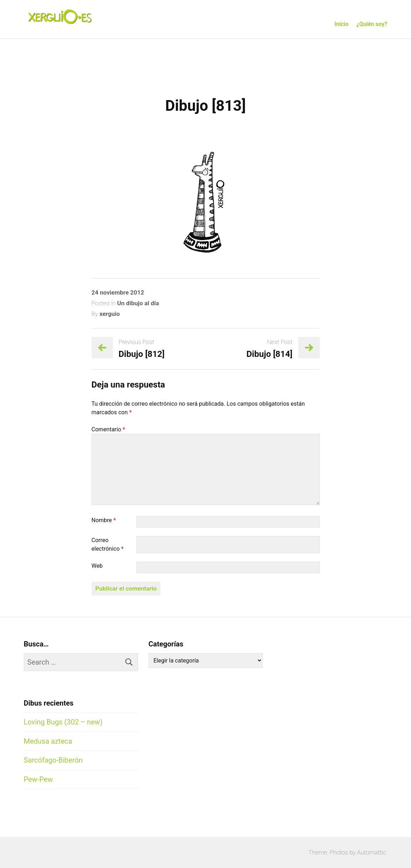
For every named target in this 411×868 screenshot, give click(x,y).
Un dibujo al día (138, 303)
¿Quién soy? (372, 24)
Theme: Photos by (333, 852)
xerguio (110, 314)
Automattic (372, 852)
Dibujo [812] (142, 354)
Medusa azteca (48, 741)
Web (97, 566)
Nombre (104, 520)
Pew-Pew (38, 779)
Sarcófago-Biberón (53, 760)
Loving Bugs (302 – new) (63, 722)
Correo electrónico (108, 544)
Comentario (109, 429)
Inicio (341, 24)
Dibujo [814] (269, 354)
